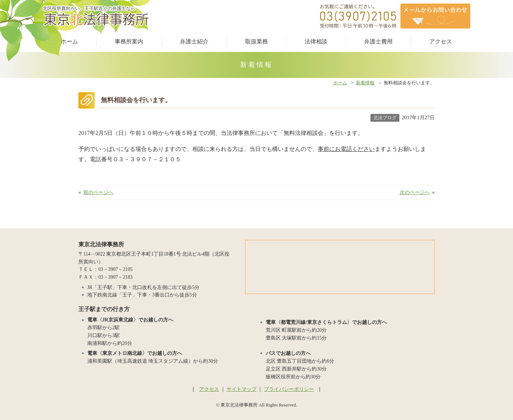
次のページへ (415, 192)
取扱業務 (256, 41)
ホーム (69, 41)
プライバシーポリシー (289, 389)
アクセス (441, 41)
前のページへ (98, 192)
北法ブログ (385, 118)
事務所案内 (129, 41)
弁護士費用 (378, 41)
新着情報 (365, 83)
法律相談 (316, 41)
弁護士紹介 (194, 41)
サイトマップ (242, 389)
